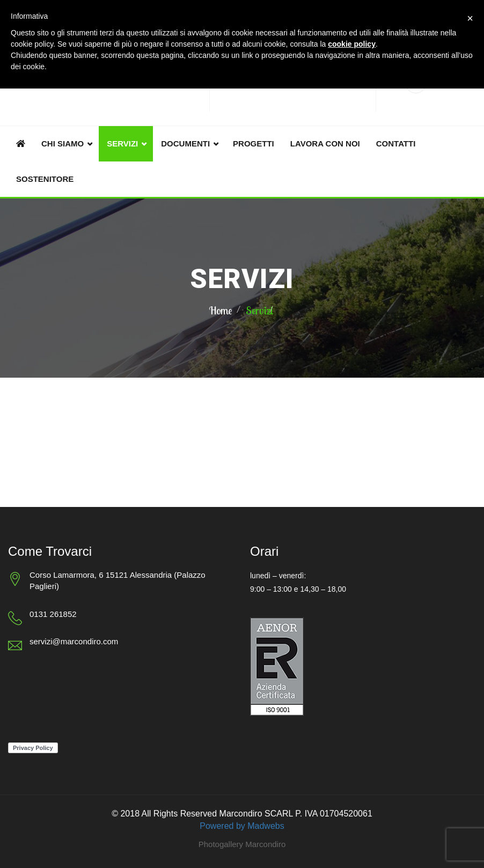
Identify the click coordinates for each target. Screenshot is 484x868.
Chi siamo (63, 144)
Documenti (185, 144)
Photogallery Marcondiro (242, 844)
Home (221, 310)
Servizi (122, 144)
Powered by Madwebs (242, 826)
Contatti (396, 144)
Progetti (254, 144)
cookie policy (352, 44)
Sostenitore (45, 179)
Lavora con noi (325, 144)
